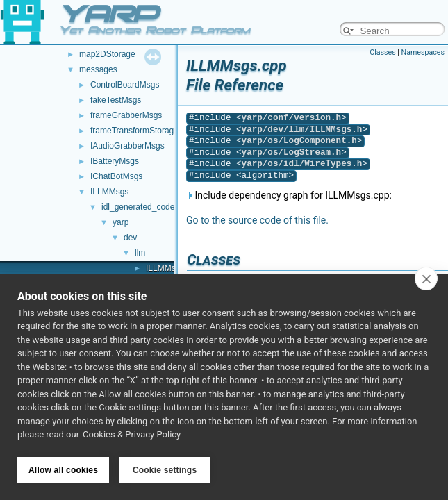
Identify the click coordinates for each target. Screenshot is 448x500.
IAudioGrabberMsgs (127, 146)
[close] (426, 280)
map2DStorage (107, 54)
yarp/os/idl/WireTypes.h (302, 164)
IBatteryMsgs (115, 161)
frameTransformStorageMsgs (144, 131)
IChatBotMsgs (116, 176)
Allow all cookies (63, 470)
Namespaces (423, 52)
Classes (382, 52)
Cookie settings (165, 470)
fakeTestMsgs (116, 100)
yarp (121, 222)
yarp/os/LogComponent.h (299, 141)
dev (130, 237)
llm (140, 253)
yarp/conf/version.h (292, 118)
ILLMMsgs (109, 192)
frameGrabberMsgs (126, 115)
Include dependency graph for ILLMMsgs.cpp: (289, 195)
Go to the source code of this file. (257, 220)
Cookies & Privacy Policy (132, 436)
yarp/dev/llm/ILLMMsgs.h (302, 130)
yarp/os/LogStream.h (292, 152)
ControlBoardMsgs (125, 85)
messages (98, 69)
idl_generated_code (138, 207)
